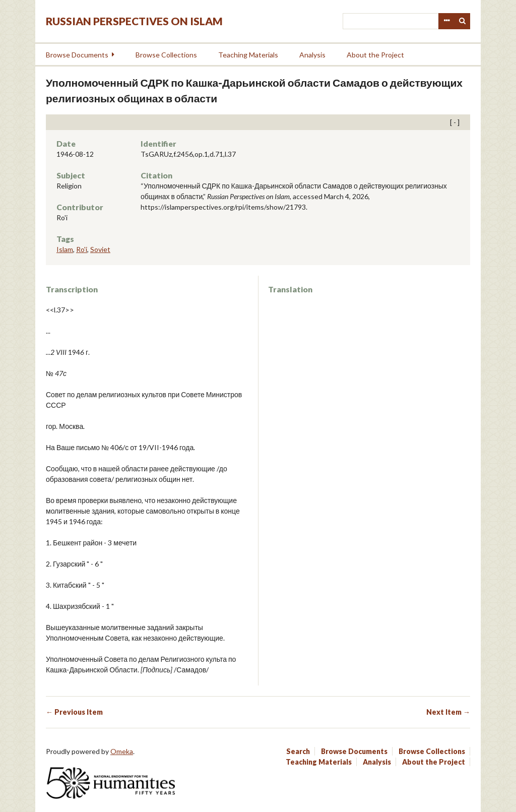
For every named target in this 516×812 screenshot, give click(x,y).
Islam (65, 249)
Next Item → (448, 712)
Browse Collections (166, 55)
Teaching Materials (248, 55)
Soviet (100, 249)
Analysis (312, 55)
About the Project (375, 55)
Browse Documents (77, 55)
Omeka (122, 751)
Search (463, 21)
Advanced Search (446, 21)
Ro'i (82, 249)
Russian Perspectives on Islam (134, 21)
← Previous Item (74, 712)
